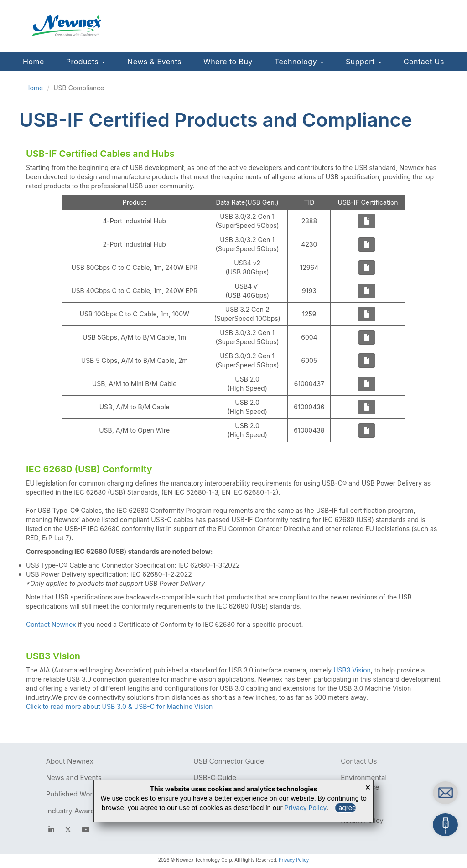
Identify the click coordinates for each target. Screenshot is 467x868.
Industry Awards (72, 811)
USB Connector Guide (229, 761)
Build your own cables (402, 822)
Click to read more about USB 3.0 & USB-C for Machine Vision (119, 706)
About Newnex (70, 761)
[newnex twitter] (68, 829)
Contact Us (424, 62)
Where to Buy (228, 62)
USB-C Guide (215, 778)
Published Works (73, 794)
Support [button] (364, 62)
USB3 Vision (352, 670)
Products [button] (86, 62)
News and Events (74, 778)
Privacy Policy (294, 860)
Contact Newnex (51, 624)
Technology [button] (299, 62)
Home (34, 62)
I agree (346, 808)
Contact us (387, 790)
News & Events (154, 62)
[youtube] (86, 829)
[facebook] (51, 829)
